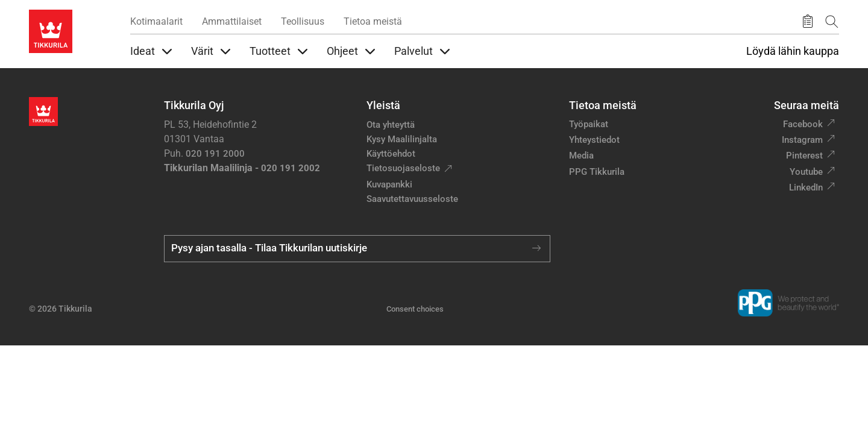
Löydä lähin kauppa (793, 51)
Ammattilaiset (232, 21)
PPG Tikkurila (597, 172)
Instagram (802, 140)
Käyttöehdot (391, 154)
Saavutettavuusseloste (412, 199)
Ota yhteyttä (391, 125)
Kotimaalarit (156, 21)
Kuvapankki (389, 184)
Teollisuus (303, 21)
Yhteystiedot (594, 140)
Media (581, 156)
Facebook (803, 124)
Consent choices (415, 309)
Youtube (806, 172)
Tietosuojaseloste (403, 168)
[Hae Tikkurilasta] (832, 21)
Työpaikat (589, 124)
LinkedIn (806, 187)
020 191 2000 (215, 154)
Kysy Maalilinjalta (402, 139)
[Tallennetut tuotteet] (808, 22)
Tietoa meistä (373, 21)
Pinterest (804, 156)
